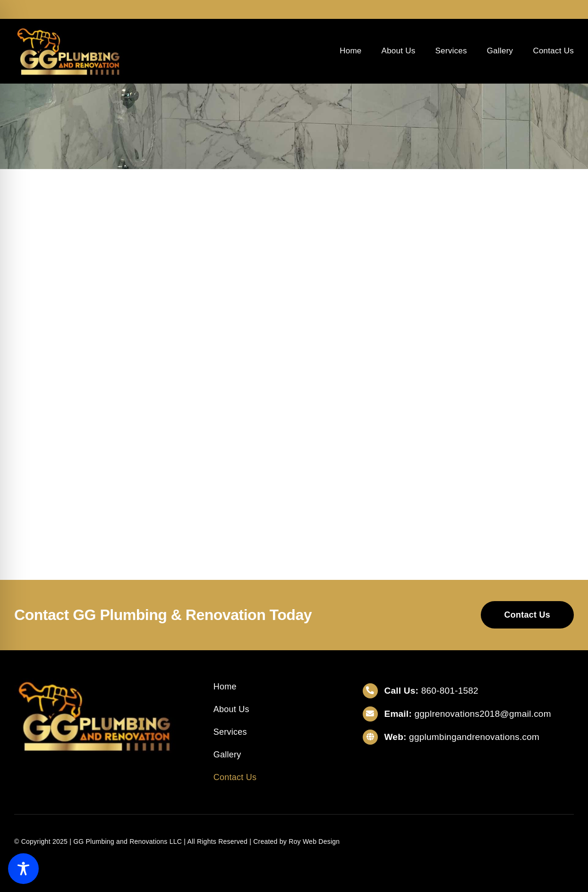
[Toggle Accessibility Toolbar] (23, 869)
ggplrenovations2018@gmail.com (483, 714)
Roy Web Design (314, 841)
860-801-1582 (450, 691)
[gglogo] (69, 30)
